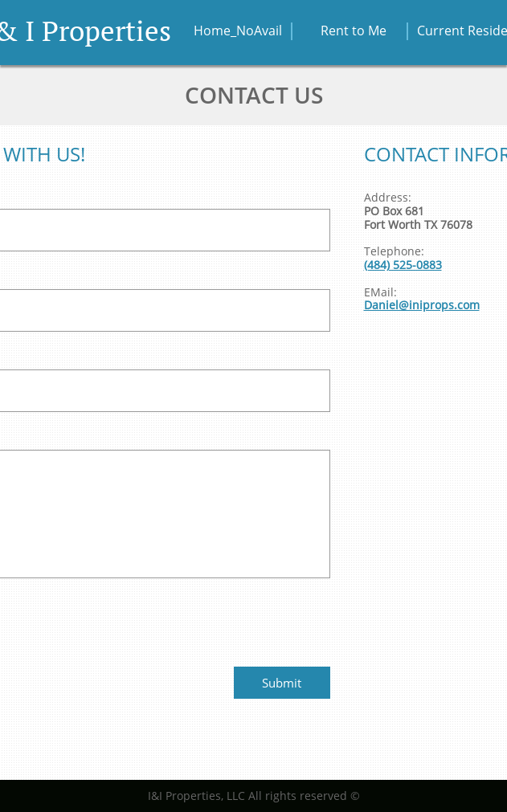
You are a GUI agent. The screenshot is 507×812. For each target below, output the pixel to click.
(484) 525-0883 (403, 265)
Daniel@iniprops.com (422, 305)
